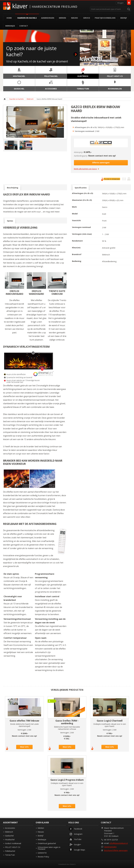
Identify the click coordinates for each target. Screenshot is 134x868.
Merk (74, 207)
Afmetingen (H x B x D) (83, 193)
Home (9, 18)
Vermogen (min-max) (82, 234)
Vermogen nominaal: (85, 131)
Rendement (77, 241)
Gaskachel (9, 836)
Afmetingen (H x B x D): (86, 127)
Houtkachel (10, 840)
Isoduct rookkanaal (13, 843)
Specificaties (81, 188)
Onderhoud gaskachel (47, 843)
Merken (62, 18)
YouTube (78, 839)
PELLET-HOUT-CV (13, 847)
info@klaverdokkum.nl (119, 843)
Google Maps (80, 850)
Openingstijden (110, 847)
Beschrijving (13, 188)
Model (75, 214)
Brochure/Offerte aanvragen (116, 850)
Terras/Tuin (10, 855)
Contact (24, 26)
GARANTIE (42, 853)
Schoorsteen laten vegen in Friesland (49, 848)
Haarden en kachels (27, 18)
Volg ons (74, 823)
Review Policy (43, 857)
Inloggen (120, 3)
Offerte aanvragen (101, 163)
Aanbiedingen (48, 18)
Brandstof (77, 254)
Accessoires (10, 828)
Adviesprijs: (79, 152)
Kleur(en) (76, 248)
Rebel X (73, 864)
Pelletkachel (10, 851)
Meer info (24, 747)
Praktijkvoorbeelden (105, 18)
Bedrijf (124, 18)
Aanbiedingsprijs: (81, 156)
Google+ (78, 845)
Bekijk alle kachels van (85, 169)
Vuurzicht (76, 220)
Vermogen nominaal (81, 227)
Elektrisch (30, 99)
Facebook (78, 829)
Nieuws (75, 18)
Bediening (77, 261)
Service (87, 18)
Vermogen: (22, 730)
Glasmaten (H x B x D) (82, 200)
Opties (10, 221)
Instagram (78, 834)
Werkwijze (10, 26)
